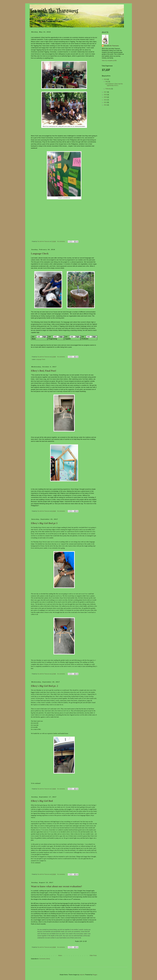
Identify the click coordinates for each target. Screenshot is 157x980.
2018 (106, 79)
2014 (106, 100)
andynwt (82, 975)
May (107, 82)
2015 (106, 97)
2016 (106, 95)
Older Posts (93, 956)
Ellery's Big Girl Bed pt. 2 (44, 686)
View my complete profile (109, 61)
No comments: (61, 241)
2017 (106, 92)
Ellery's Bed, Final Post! (44, 371)
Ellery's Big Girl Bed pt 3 (44, 523)
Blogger (95, 975)
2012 (106, 105)
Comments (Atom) (44, 959)
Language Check (40, 253)
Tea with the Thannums (111, 46)
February (108, 89)
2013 (106, 102)
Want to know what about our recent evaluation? (56, 886)
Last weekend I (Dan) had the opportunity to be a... (114, 85)
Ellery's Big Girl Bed (42, 801)
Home (60, 956)
